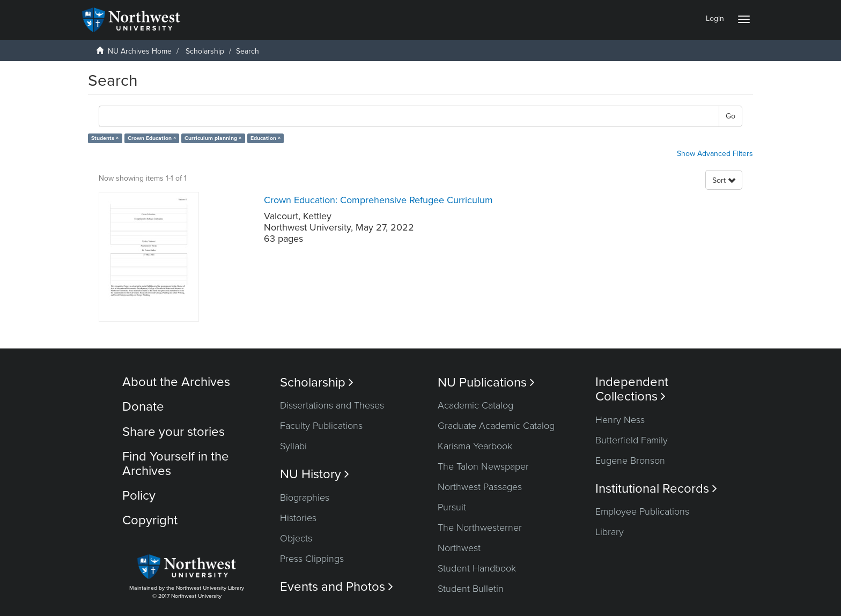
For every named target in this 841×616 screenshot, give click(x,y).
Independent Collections (632, 389)
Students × (105, 138)
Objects (296, 538)
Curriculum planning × (213, 138)
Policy (139, 496)
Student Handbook (477, 568)
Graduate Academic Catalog (496, 426)
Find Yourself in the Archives (176, 463)
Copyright (150, 520)
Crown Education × (152, 138)
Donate (143, 407)
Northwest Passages (480, 487)
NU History (315, 474)
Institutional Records (656, 489)
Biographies (305, 498)
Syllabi (293, 446)
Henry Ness (620, 420)
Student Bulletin (471, 589)
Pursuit (452, 507)
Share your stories (174, 432)
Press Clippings (312, 559)
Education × (265, 138)
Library (610, 532)
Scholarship (205, 51)
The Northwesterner (480, 528)
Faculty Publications (321, 426)
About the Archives (176, 382)
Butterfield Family (632, 440)
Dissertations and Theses (332, 405)
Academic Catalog (475, 405)
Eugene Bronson (630, 461)
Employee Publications (642, 511)
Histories (298, 518)
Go (731, 116)
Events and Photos (337, 587)
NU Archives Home (140, 51)
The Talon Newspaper (483, 466)
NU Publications (486, 383)
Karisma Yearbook (475, 446)
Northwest (459, 548)
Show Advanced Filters (715, 154)
